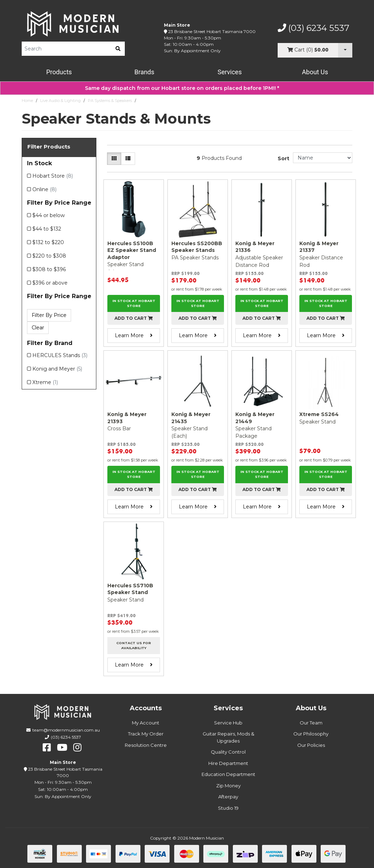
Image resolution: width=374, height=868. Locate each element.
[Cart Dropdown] (345, 50)
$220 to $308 (49, 256)
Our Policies (311, 745)
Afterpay (228, 797)
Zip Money (228, 786)
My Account (146, 723)
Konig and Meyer (57, 369)
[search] (118, 49)
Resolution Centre (146, 745)
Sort (284, 158)
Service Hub (228, 723)
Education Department (228, 774)
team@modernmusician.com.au (66, 730)
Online (44, 189)
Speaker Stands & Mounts (163, 101)
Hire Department (228, 763)
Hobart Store (53, 176)
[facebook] (47, 748)
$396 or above (50, 283)
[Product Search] (66, 49)
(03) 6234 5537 (314, 28)
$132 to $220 (48, 242)
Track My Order (146, 734)
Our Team (311, 723)
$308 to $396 (49, 269)
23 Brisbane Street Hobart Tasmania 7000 (212, 31)
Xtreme (45, 382)
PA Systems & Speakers (110, 101)
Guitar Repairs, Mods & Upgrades (228, 737)
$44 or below (49, 215)
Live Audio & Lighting (60, 101)
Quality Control (228, 752)
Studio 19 (228, 808)
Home (27, 101)
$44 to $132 (47, 229)
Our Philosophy (311, 734)
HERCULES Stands (60, 355)
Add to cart (134, 318)
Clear (38, 328)
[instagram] (77, 748)
